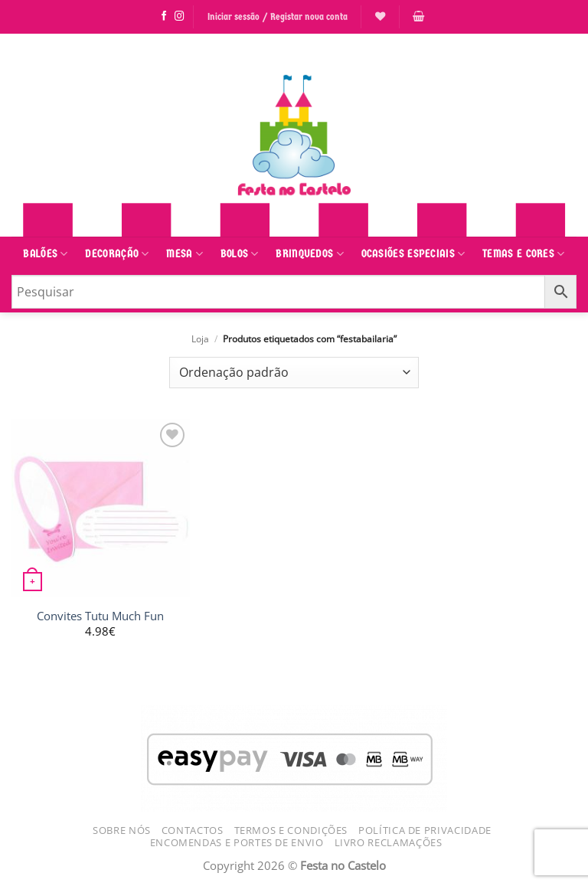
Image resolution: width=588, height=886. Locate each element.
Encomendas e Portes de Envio (237, 842)
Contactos (193, 830)
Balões (45, 254)
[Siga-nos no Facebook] (164, 17)
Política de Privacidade (425, 830)
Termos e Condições (291, 830)
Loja (200, 338)
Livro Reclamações (389, 842)
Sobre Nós (122, 830)
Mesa (185, 254)
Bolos (240, 254)
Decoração (117, 254)
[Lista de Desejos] (380, 16)
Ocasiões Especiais (413, 254)
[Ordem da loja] (294, 372)
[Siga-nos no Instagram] (180, 17)
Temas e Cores (523, 254)
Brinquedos (310, 254)
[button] (418, 16)
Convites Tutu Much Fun (100, 616)
